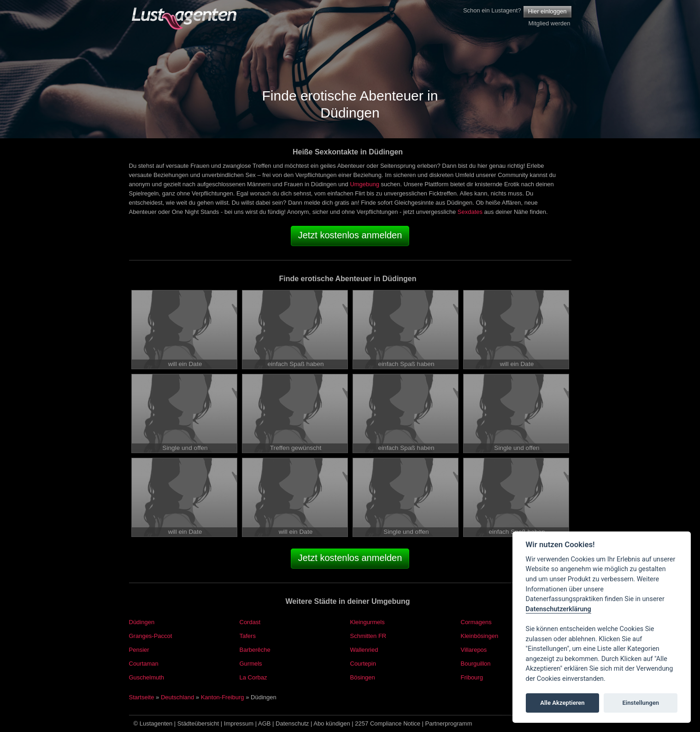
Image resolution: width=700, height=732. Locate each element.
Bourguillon (476, 664)
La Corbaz (253, 677)
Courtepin (363, 664)
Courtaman (144, 664)
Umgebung (365, 184)
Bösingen (363, 677)
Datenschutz (292, 723)
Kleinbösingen (480, 636)
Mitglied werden (549, 23)
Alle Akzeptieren (562, 703)
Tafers (248, 636)
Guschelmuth (147, 677)
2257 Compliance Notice (388, 723)
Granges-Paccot (151, 636)
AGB (264, 723)
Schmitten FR (368, 636)
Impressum (239, 723)
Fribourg (472, 677)
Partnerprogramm (449, 723)
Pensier (139, 650)
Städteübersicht (198, 723)
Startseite (142, 697)
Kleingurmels (368, 622)
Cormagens (476, 622)
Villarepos (474, 650)
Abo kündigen (332, 723)
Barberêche (255, 650)
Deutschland (177, 697)
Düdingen (142, 622)
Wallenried (364, 650)
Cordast (250, 622)
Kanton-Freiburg (223, 697)
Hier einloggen (547, 11)
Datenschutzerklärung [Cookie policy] (559, 609)
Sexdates (470, 212)
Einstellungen (641, 703)
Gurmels (251, 664)
